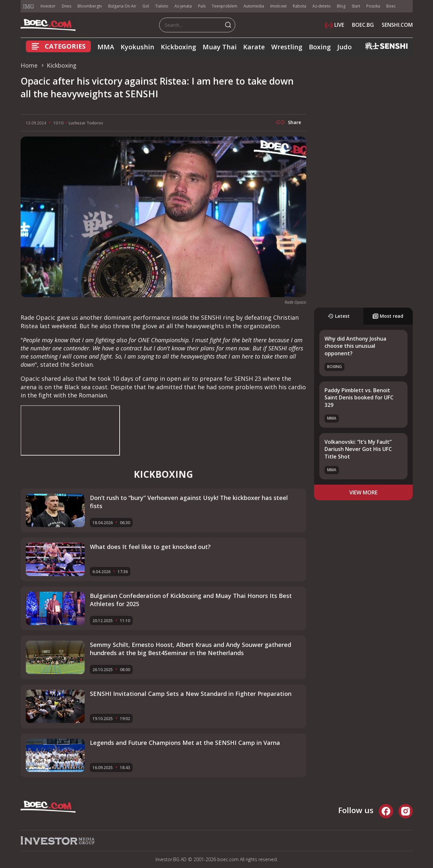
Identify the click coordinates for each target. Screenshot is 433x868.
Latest (339, 316)
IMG (29, 6)
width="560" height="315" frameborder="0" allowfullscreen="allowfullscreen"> (70, 430)
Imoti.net (278, 6)
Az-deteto (322, 6)
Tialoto (162, 6)
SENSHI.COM (397, 25)
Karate (254, 47)
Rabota (300, 6)
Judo (344, 47)
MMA (106, 47)
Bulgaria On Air (122, 6)
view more (363, 492)
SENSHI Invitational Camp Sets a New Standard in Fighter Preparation (191, 694)
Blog (341, 6)
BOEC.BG (363, 25)
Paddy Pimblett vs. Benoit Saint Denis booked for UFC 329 (359, 398)
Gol (146, 6)
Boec (391, 6)
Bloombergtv (90, 6)
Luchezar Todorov (86, 123)
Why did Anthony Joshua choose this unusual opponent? (355, 346)
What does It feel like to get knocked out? (150, 547)
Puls (202, 6)
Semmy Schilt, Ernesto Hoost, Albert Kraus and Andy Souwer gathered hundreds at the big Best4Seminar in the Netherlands (191, 649)
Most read (388, 316)
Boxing (320, 47)
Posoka (373, 6)
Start (356, 6)
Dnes (67, 6)
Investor (48, 6)
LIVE (334, 25)
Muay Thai (220, 47)
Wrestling (287, 47)
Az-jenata (183, 6)
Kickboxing (178, 47)
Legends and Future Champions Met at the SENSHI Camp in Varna (185, 743)
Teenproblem (225, 6)
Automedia (254, 6)
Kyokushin (137, 47)
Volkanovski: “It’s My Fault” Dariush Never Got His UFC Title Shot (358, 449)
